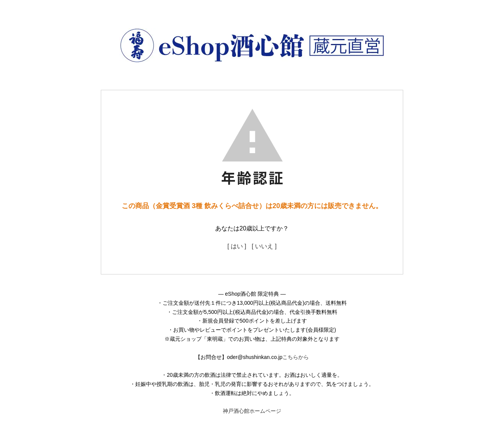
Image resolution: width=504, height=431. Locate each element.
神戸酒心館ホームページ (252, 411)
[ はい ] (237, 246)
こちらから (296, 357)
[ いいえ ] (264, 246)
